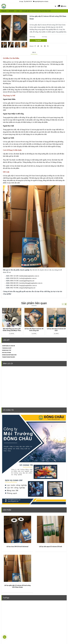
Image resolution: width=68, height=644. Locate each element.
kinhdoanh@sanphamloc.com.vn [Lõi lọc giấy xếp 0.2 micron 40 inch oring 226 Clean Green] (29, 276)
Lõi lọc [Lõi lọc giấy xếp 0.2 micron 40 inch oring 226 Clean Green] (18, 11)
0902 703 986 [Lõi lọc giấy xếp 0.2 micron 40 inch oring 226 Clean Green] (14, 288)
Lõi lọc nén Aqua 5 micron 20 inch (56, 330)
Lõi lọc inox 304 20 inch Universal (17, 547)
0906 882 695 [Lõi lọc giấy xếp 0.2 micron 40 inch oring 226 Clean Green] (14, 283)
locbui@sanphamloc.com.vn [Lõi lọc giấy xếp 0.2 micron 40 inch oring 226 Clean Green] (28, 278)
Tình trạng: (32, 37)
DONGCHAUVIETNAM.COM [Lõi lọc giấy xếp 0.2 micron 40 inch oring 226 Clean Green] (9, 355)
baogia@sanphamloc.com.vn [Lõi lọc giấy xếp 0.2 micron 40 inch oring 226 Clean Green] (28, 285)
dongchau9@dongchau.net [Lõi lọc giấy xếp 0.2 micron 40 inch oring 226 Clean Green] (27, 288)
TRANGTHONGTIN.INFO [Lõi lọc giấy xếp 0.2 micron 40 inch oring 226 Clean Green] (9, 357)
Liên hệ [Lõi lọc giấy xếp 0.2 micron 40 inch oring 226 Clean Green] (38, 40)
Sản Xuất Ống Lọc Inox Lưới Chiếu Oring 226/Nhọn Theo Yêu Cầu (12, 330)
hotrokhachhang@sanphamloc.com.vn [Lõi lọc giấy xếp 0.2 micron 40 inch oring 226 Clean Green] (31, 283)
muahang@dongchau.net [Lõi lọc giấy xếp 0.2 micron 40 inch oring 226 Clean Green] (27, 281)
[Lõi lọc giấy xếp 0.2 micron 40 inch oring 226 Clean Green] (4, 6)
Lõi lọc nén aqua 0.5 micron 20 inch (51, 547)
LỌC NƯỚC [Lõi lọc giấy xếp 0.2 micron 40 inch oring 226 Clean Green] (11, 11)
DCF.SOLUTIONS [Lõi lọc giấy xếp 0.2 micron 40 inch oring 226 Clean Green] (7, 353)
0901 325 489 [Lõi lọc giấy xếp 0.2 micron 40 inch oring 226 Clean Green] (14, 276)
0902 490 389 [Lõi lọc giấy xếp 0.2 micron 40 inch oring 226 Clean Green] (14, 285)
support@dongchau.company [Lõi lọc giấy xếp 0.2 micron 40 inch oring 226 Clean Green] (41, 1)
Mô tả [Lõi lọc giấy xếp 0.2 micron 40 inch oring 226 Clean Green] (34, 52)
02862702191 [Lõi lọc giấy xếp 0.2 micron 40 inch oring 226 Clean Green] (28, 1)
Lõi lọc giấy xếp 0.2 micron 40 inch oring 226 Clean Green (17, 586)
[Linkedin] (41, 46)
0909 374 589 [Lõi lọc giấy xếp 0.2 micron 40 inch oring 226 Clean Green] (14, 281)
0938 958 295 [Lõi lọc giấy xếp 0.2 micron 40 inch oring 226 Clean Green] (14, 278)
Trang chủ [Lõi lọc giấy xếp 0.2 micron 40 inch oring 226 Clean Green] (4, 11)
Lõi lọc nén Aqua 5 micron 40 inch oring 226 (34, 330)
